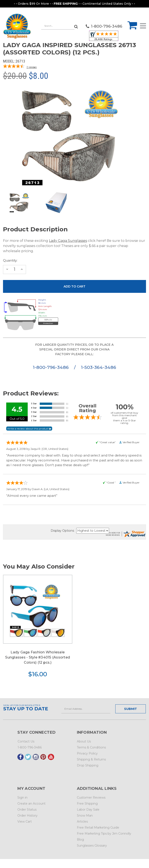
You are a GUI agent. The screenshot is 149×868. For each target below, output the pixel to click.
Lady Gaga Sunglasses (68, 241)
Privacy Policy (87, 753)
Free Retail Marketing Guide (98, 828)
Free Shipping (87, 804)
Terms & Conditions (91, 747)
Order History (27, 816)
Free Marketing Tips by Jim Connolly (104, 834)
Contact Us (26, 741)
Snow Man (85, 816)
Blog (80, 840)
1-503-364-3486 (99, 367)
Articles (82, 822)
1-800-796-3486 (51, 367)
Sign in (22, 798)
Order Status (27, 810)
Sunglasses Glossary (92, 846)
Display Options (62, 531)
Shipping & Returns (91, 759)
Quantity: (10, 260)
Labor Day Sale (88, 810)
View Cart (25, 822)
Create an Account (31, 804)
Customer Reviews (91, 798)
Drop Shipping (88, 765)
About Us (84, 741)
